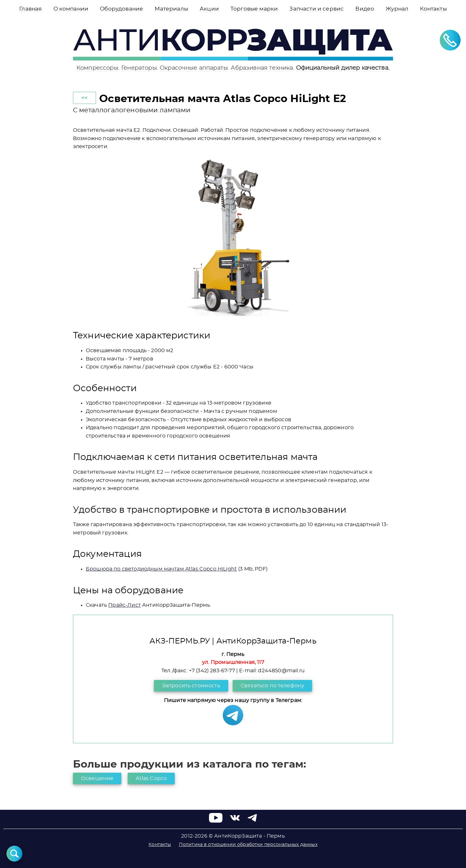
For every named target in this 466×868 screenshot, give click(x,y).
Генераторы (139, 68)
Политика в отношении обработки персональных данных (248, 845)
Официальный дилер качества (342, 68)
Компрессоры (97, 68)
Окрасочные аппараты (194, 68)
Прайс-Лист (125, 605)
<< (84, 98)
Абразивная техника (262, 68)
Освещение (97, 778)
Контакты (160, 845)
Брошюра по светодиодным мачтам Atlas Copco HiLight (161, 569)
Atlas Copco (151, 778)
